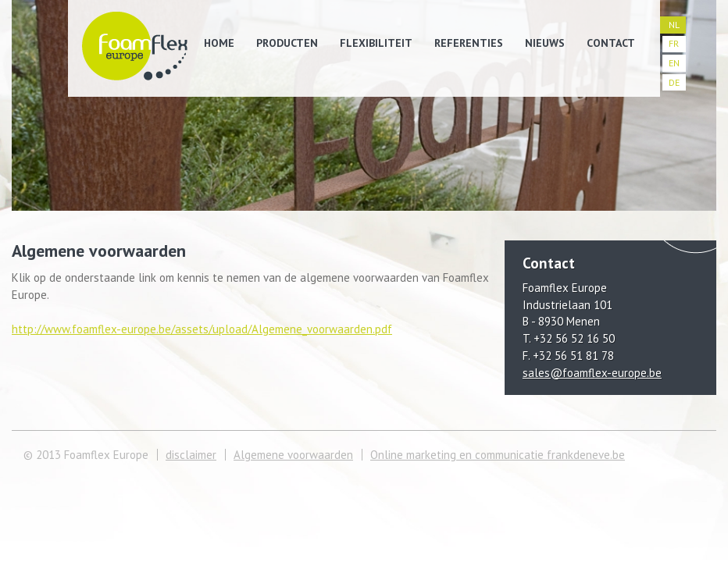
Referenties (469, 43)
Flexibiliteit (376, 43)
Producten (287, 43)
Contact (611, 43)
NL (674, 25)
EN (674, 63)
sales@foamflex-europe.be (592, 373)
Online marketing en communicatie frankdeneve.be (498, 455)
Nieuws (545, 43)
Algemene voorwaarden (293, 455)
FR (674, 43)
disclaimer (191, 455)
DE (674, 82)
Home (219, 43)
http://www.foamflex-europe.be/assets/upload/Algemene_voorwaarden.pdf (202, 329)
